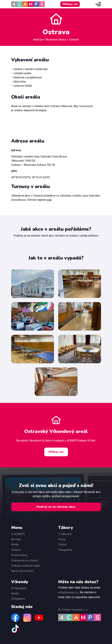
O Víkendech (19, 588)
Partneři (16, 550)
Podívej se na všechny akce (56, 507)
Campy (62, 544)
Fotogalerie (65, 550)
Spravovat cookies (22, 571)
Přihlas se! (70, 4)
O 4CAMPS (18, 534)
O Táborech (65, 534)
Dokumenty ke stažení (25, 560)
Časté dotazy (19, 555)
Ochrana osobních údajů (26, 566)
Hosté (62, 539)
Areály (15, 544)
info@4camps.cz (68, 592)
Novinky (16, 539)
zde (49, 200)
